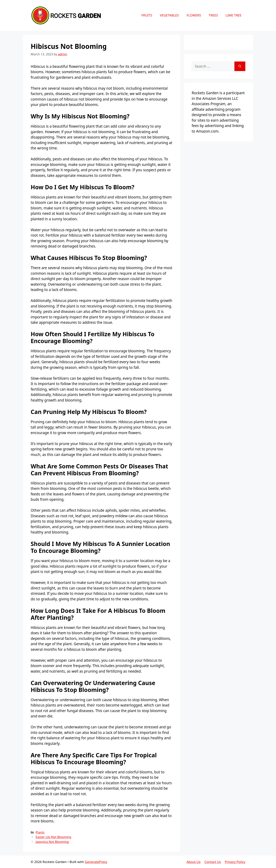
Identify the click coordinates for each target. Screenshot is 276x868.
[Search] (240, 66)
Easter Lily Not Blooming (53, 837)
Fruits (147, 15)
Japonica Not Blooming (52, 842)
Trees (213, 15)
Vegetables (169, 15)
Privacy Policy (235, 862)
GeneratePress (96, 862)
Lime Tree (234, 15)
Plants (40, 832)
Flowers (194, 15)
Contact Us (213, 862)
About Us (193, 862)
